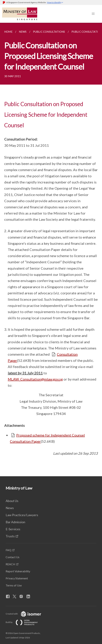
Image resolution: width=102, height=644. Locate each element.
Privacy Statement (17, 578)
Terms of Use (14, 585)
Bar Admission (15, 522)
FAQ (8, 550)
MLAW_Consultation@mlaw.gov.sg (35, 379)
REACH (10, 564)
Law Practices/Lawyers (22, 515)
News (10, 508)
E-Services (13, 529)
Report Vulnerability (18, 571)
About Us (12, 501)
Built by (25, 622)
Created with (26, 614)
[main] (51, 250)
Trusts (10, 536)
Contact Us (13, 557)
